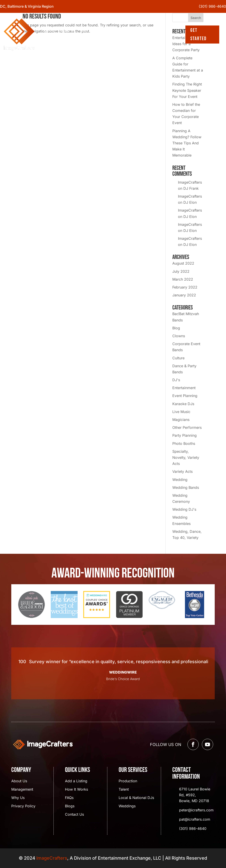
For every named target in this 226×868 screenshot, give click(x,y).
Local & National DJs (136, 798)
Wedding (180, 480)
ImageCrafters (190, 182)
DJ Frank (191, 188)
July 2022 (181, 271)
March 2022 (183, 279)
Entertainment (184, 388)
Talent (124, 790)
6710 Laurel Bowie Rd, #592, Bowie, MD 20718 (195, 795)
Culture (178, 358)
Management (22, 790)
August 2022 (183, 263)
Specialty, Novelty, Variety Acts (186, 457)
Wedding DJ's (184, 509)
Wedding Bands (186, 487)
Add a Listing (76, 781)
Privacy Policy (23, 806)
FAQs (69, 798)
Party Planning (184, 435)
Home (49, 30)
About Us (67, 30)
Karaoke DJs (183, 404)
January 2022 (184, 295)
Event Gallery (133, 30)
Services (88, 30)
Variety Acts (182, 471)
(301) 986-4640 (212, 6)
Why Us (18, 798)
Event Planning (185, 396)
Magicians (181, 420)
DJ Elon (190, 202)
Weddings (127, 806)
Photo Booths (184, 443)
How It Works (76, 790)
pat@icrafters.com (195, 819)
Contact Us (55, 39)
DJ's (176, 380)
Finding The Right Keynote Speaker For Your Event (187, 90)
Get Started (198, 35)
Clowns (179, 336)
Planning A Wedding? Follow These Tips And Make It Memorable (187, 143)
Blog (176, 328)
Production (128, 781)
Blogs (110, 30)
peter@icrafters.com (196, 810)
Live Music (181, 412)
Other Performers (187, 427)
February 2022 (185, 287)
